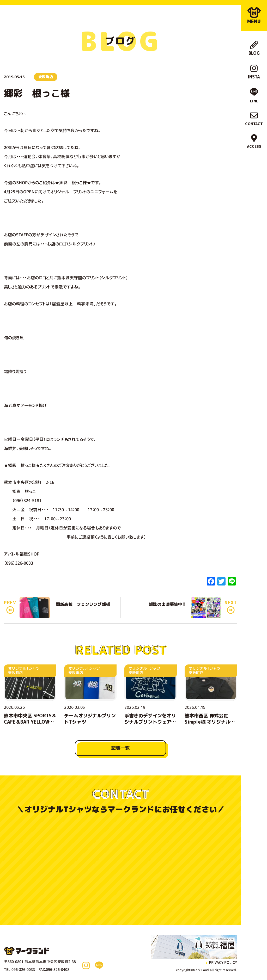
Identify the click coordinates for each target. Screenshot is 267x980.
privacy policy (221, 962)
